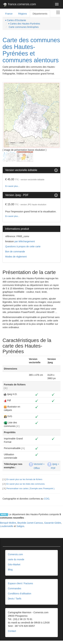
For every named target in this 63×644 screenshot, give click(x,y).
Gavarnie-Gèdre (53, 523)
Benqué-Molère (8, 523)
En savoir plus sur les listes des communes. (26, 484)
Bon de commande (15, 252)
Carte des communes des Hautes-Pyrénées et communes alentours (31, 50)
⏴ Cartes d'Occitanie (16, 20)
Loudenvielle (7, 526)
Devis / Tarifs (15, 599)
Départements (40, 14)
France (9, 14)
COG (47, 499)
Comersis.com (15, 554)
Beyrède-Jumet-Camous (30, 523)
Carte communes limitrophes (23, 27)
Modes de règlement (16, 257)
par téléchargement (24, 241)
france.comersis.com (19, 5)
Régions (23, 14)
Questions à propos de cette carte (23, 246)
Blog (10, 570)
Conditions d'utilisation (20, 594)
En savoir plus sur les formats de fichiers (24, 479)
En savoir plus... (12, 186)
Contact (12, 631)
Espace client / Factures (20, 583)
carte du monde (16, 559)
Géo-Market (14, 564)
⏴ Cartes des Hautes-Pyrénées (24, 24)
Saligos (20, 526)
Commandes (15, 588)
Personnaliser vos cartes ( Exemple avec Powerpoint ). (31, 489)
